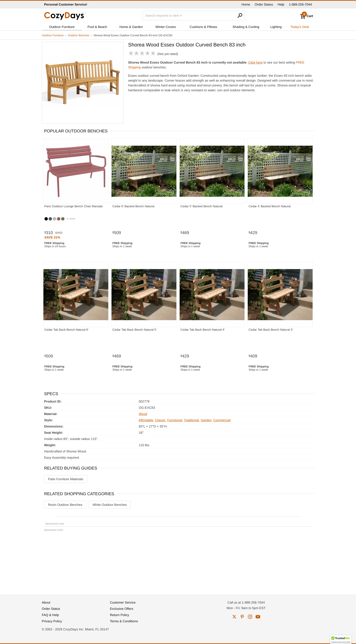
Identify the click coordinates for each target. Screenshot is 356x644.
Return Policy (119, 615)
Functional (175, 420)
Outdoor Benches (79, 35)
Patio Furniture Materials (66, 479)
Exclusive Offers (122, 609)
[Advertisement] (178, 561)
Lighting (276, 27)
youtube (258, 617)
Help (281, 4)
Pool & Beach (97, 27)
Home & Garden (131, 27)
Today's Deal (300, 27)
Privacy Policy (52, 621)
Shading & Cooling (246, 27)
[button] (341, 640)
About (46, 602)
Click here (255, 62)
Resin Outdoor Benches (65, 505)
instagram (250, 617)
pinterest (242, 617)
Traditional (192, 420)
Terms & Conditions (124, 621)
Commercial (222, 420)
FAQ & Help (50, 615)
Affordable (146, 420)
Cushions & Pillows (203, 27)
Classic (160, 420)
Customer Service (123, 602)
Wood (143, 414)
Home (246, 4)
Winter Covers (166, 27)
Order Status (264, 4)
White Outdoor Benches (110, 505)
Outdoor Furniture (62, 27)
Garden (206, 420)
